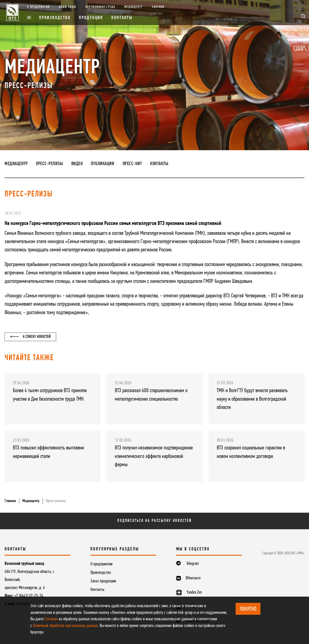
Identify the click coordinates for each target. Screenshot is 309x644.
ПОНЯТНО (248, 609)
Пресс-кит (132, 164)
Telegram (193, 564)
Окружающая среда (100, 7)
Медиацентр (133, 7)
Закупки (158, 7)
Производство (55, 18)
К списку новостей (30, 337)
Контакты (122, 18)
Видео (77, 164)
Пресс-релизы (49, 164)
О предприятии (38, 7)
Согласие (51, 619)
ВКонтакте (193, 578)
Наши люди (67, 7)
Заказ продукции (103, 581)
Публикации (103, 164)
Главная (10, 501)
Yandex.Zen (194, 592)
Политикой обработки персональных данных (65, 626)
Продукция (91, 18)
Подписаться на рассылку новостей (154, 521)
